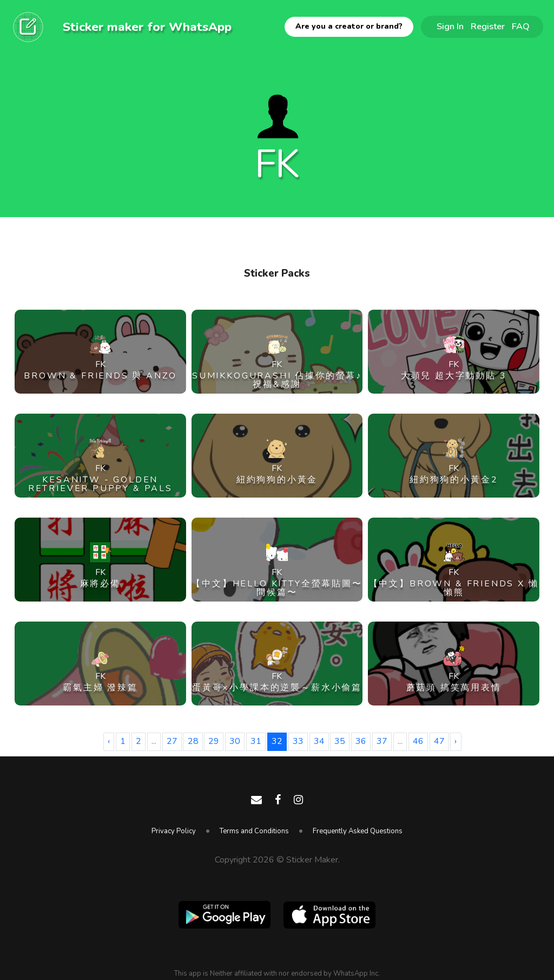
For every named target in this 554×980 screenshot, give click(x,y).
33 (298, 741)
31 (256, 741)
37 (382, 741)
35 (340, 741)
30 (235, 741)
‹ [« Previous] (109, 741)
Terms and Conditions (254, 831)
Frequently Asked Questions (358, 831)
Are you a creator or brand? (349, 26)
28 (193, 741)
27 (172, 741)
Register (488, 26)
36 (361, 741)
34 (319, 741)
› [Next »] (456, 741)
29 (214, 741)
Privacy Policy (174, 831)
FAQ (521, 26)
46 (418, 741)
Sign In (450, 26)
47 (439, 741)
